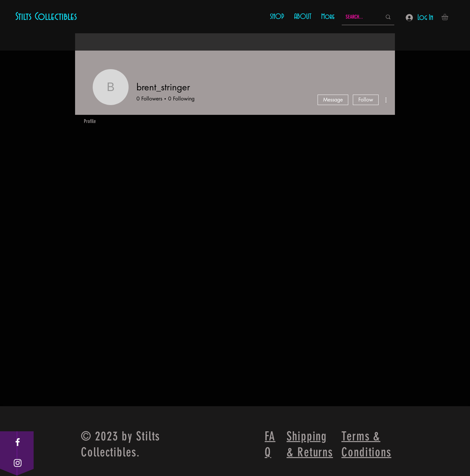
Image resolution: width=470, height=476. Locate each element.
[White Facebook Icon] (18, 442)
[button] (449, 17)
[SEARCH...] (359, 17)
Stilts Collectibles (46, 17)
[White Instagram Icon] (18, 463)
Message (333, 100)
